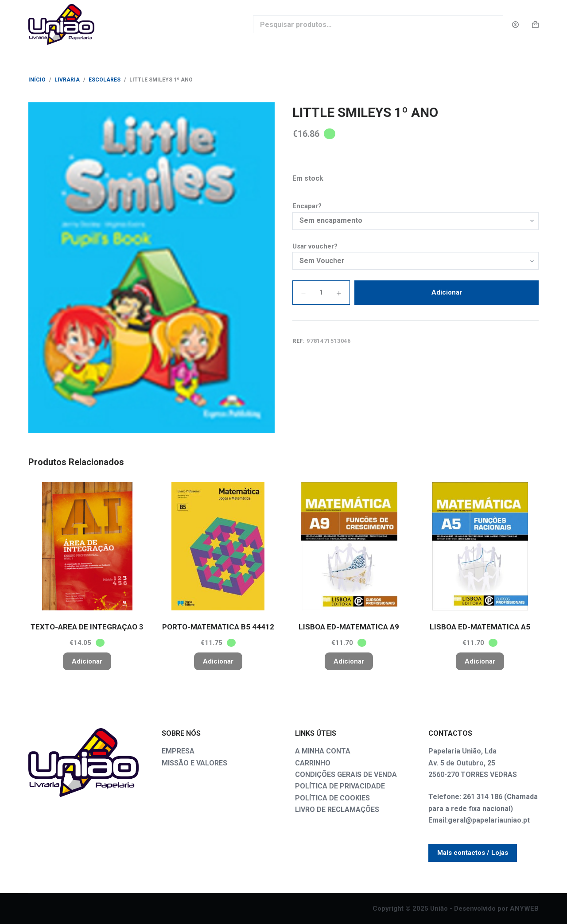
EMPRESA (178, 751)
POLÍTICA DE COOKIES (332, 798)
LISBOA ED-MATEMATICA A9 (349, 627)
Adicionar (447, 292)
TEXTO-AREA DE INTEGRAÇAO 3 (87, 627)
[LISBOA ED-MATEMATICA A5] (480, 546)
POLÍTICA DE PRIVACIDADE (340, 786)
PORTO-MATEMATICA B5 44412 (218, 627)
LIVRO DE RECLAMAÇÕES (337, 809)
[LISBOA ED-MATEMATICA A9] (349, 546)
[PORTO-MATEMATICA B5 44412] (218, 546)
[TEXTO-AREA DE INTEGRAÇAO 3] (87, 546)
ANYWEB (524, 908)
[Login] (515, 25)
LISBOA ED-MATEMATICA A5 (480, 627)
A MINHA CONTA (323, 751)
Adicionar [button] (87, 661)
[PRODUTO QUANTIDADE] (321, 293)
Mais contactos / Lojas (473, 853)
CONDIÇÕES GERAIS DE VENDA (346, 775)
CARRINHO (313, 763)
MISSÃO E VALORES (194, 763)
